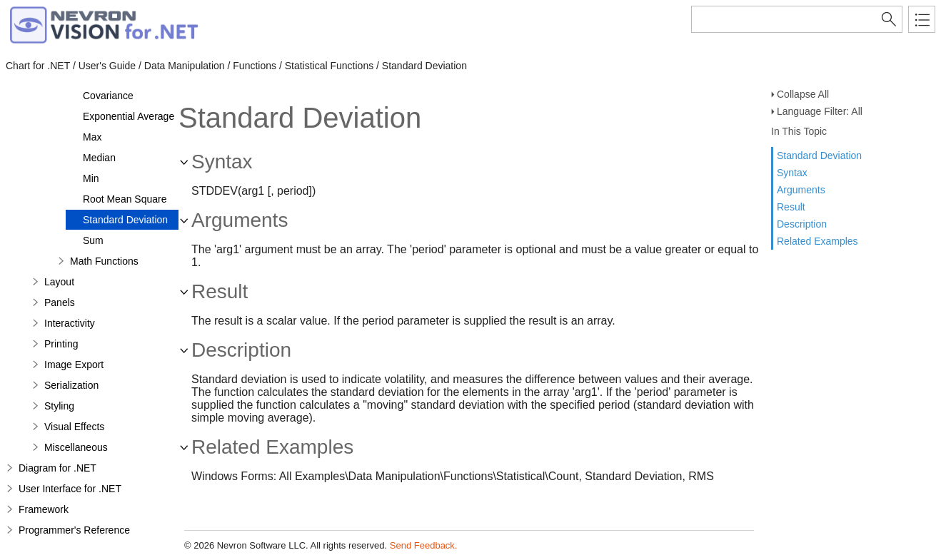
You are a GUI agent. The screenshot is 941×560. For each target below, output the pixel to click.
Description (802, 224)
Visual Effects (74, 427)
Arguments (801, 190)
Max (92, 137)
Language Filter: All (820, 111)
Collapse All (803, 94)
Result (791, 207)
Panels (60, 302)
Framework (44, 509)
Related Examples (817, 241)
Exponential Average (129, 116)
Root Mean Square (125, 199)
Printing (61, 344)
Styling (59, 406)
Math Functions (104, 261)
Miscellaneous (76, 447)
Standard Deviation (819, 156)
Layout (59, 282)
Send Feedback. (424, 545)
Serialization (71, 385)
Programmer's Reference (74, 530)
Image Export (74, 365)
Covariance (108, 96)
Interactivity (70, 323)
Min (91, 178)
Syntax (792, 173)
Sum (93, 240)
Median (99, 158)
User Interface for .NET (70, 489)
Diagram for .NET (57, 468)
